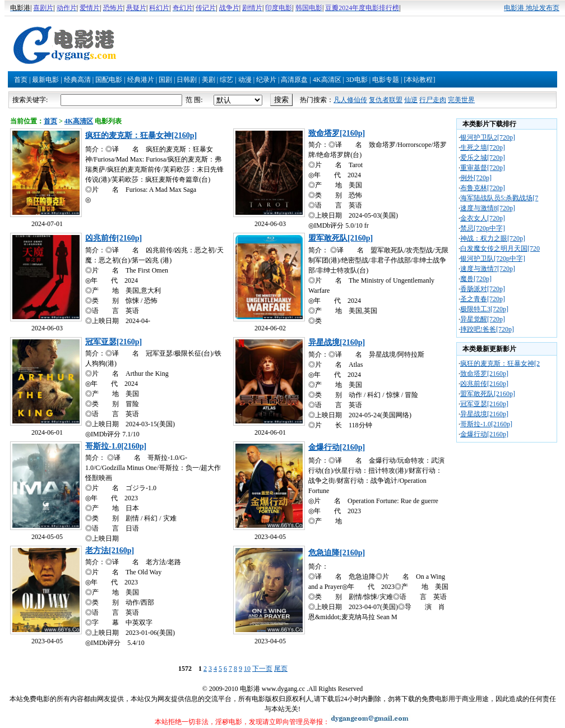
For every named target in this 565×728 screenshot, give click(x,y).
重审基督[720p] (483, 168)
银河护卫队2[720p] (488, 137)
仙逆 (411, 100)
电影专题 (386, 80)
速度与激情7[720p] (488, 269)
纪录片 (266, 80)
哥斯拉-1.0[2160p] (116, 446)
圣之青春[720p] (483, 299)
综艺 (226, 80)
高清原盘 (294, 80)
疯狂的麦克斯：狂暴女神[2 (500, 363)
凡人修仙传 (350, 100)
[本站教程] (419, 80)
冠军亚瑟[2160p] (114, 342)
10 (247, 669)
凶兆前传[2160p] (114, 238)
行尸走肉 (433, 100)
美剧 (209, 80)
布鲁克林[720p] (483, 188)
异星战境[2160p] (337, 342)
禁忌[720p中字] (483, 228)
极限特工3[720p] (484, 309)
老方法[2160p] (110, 550)
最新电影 (45, 80)
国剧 (165, 80)
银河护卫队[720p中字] (493, 259)
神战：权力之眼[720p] (493, 238)
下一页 (262, 669)
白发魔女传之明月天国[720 (500, 248)
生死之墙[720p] (483, 148)
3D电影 (357, 80)
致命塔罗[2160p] (337, 133)
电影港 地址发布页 (532, 8)
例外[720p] (476, 178)
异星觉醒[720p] (483, 319)
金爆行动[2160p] (337, 447)
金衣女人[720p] (483, 218)
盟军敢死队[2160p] (341, 238)
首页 (21, 80)
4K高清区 (327, 80)
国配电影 (109, 80)
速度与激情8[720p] (488, 208)
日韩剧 (187, 80)
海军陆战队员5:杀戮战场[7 (499, 198)
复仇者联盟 (386, 100)
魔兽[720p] (476, 279)
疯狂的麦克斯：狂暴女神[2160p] (141, 135)
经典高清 (77, 80)
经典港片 (141, 80)
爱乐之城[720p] (483, 158)
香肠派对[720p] (483, 289)
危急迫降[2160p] (337, 553)
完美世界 (461, 100)
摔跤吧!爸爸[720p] (487, 329)
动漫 (245, 80)
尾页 (281, 669)
